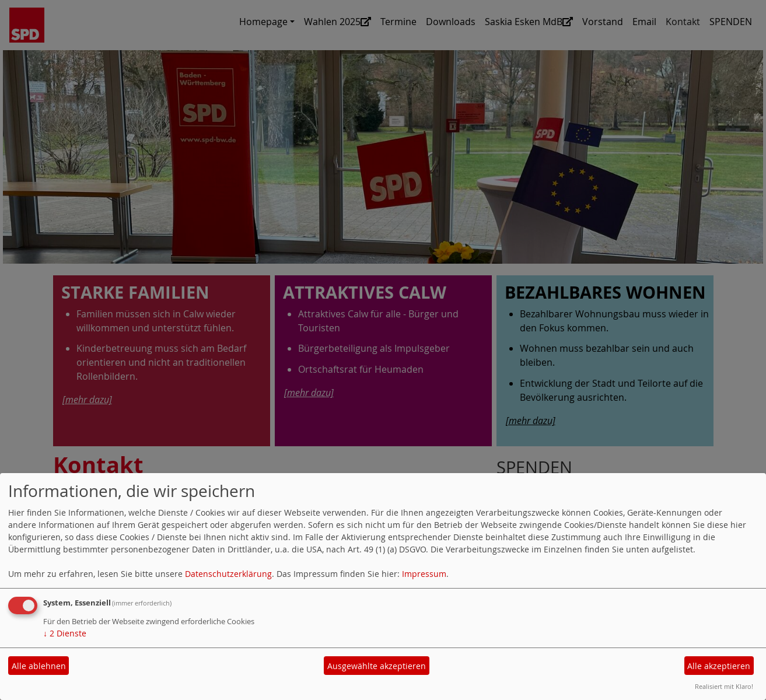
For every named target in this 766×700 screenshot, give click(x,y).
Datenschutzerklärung (228, 574)
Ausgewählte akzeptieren (377, 666)
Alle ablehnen (39, 666)
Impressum (424, 574)
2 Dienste (65, 633)
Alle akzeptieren (719, 666)
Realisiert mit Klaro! (724, 686)
